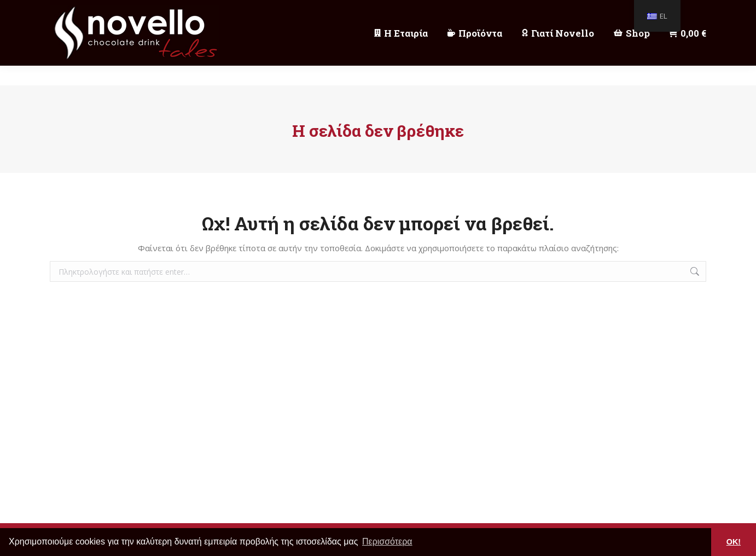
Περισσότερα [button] (387, 541)
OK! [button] (734, 542)
